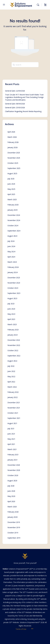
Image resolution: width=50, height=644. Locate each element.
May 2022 (11, 376)
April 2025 (11, 194)
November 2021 (14, 408)
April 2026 (11, 132)
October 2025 (13, 163)
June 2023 (11, 309)
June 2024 (11, 246)
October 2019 (13, 533)
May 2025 (11, 189)
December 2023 (14, 278)
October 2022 (13, 350)
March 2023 (12, 324)
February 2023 (13, 330)
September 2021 (14, 418)
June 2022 (11, 371)
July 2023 (11, 304)
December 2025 (14, 153)
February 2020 (13, 512)
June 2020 (11, 491)
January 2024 (12, 272)
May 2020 (11, 496)
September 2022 (14, 356)
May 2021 (11, 439)
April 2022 (11, 382)
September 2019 (14, 538)
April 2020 (11, 501)
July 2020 (11, 486)
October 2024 (13, 226)
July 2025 (11, 179)
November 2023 (14, 283)
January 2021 (12, 460)
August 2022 (12, 361)
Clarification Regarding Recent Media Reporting (23, 111)
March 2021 (12, 449)
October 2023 (13, 288)
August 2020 (12, 481)
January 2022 (12, 397)
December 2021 (14, 402)
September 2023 (14, 293)
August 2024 (12, 236)
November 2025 (14, 158)
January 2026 (12, 147)
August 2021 (12, 423)
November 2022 (14, 345)
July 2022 (11, 366)
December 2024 (14, 215)
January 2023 (12, 335)
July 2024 (11, 241)
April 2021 (11, 444)
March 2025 (12, 199)
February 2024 (13, 267)
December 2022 (14, 340)
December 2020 (14, 465)
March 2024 (12, 262)
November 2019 (14, 527)
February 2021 (13, 455)
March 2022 (12, 387)
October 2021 (13, 413)
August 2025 (12, 173)
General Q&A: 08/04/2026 (15, 104)
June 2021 (11, 434)
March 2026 (12, 137)
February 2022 (13, 392)
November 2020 (14, 470)
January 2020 (12, 517)
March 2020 (12, 507)
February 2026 (13, 142)
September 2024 (14, 231)
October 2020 (13, 475)
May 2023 (11, 314)
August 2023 (12, 298)
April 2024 (11, 257)
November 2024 (14, 220)
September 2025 (14, 168)
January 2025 (12, 210)
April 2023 (11, 319)
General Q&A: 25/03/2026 (15, 108)
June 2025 (11, 184)
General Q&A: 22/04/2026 (15, 91)
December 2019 (14, 522)
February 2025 (13, 205)
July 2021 (11, 429)
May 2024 (11, 252)
